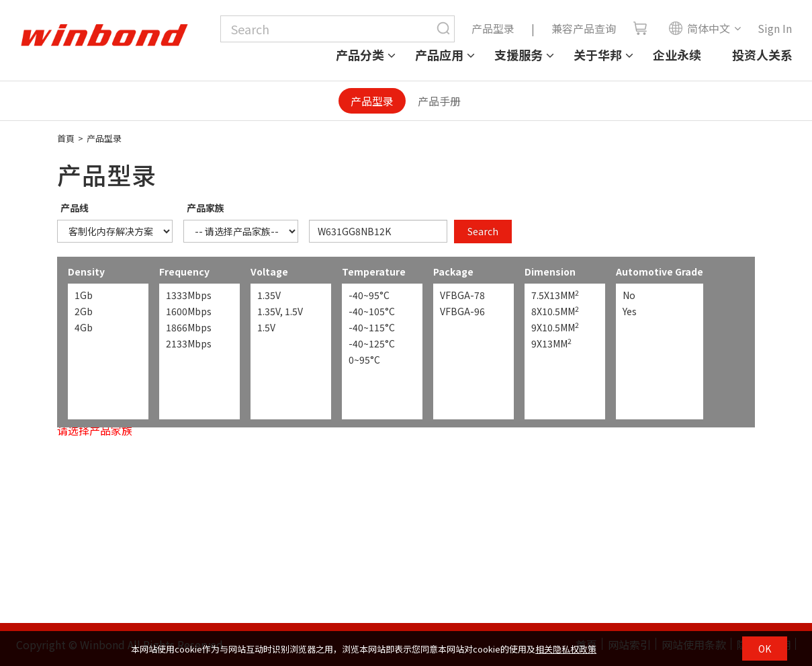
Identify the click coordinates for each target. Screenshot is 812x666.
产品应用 (439, 54)
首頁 (66, 138)
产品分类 (360, 54)
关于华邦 (598, 54)
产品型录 (493, 28)
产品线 (75, 208)
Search (483, 231)
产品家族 (206, 208)
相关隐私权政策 (566, 649)
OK (765, 649)
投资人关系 (762, 54)
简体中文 (699, 28)
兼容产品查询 (584, 28)
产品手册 (439, 101)
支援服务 (518, 54)
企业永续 (677, 54)
